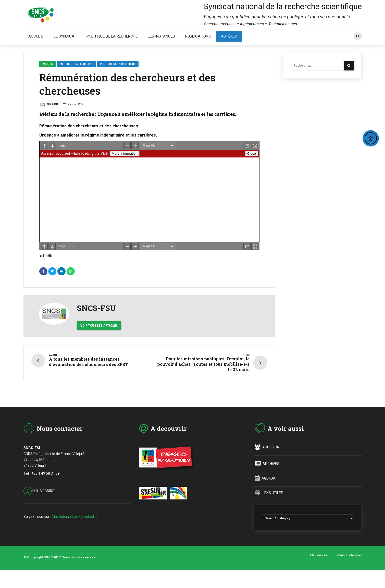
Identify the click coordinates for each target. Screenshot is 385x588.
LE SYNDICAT (65, 36)
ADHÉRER (229, 36)
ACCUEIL (36, 36)
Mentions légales (349, 571)
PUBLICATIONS (198, 36)
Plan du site (319, 571)
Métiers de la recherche (76, 64)
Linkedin (90, 532)
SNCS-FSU (49, 105)
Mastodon (60, 532)
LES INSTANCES (161, 36)
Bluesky (76, 532)
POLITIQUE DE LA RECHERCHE (112, 36)
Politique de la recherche (118, 64)
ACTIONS (47, 64)
